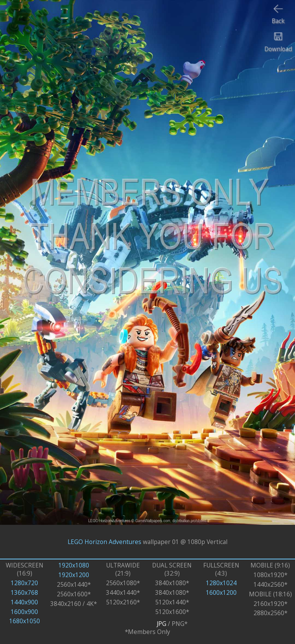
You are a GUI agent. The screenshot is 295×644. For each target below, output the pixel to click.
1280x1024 (221, 583)
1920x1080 (74, 565)
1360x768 (24, 593)
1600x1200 (221, 593)
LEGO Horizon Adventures (104, 542)
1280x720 (24, 583)
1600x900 (24, 612)
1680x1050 (25, 621)
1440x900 (24, 602)
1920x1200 (74, 575)
